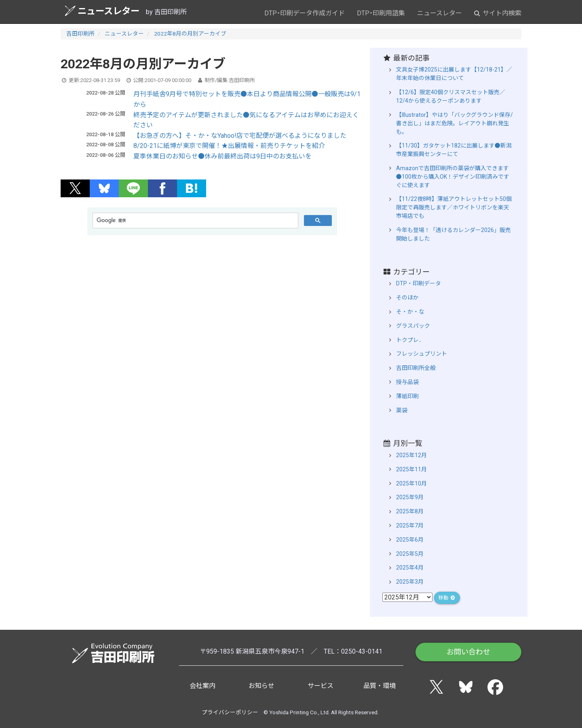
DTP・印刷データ (419, 283)
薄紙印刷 (407, 396)
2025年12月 (411, 455)
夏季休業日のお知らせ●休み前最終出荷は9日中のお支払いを (222, 156)
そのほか (407, 298)
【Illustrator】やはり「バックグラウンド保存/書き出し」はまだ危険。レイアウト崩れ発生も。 (454, 123)
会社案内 (202, 686)
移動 (447, 598)
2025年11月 (411, 469)
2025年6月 (410, 540)
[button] (75, 188)
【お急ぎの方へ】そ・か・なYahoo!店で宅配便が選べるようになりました (240, 136)
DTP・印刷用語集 (381, 13)
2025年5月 (410, 554)
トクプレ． (410, 340)
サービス (321, 686)
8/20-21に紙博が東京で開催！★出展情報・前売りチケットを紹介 (229, 146)
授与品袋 (407, 382)
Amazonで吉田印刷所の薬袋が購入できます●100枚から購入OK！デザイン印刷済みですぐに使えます (453, 177)
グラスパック (413, 326)
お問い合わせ (468, 652)
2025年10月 (411, 483)
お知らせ (261, 686)
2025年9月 (410, 497)
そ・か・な (410, 312)
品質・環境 (380, 686)
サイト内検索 (498, 13)
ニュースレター (102, 11)
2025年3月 (410, 582)
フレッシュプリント (422, 354)
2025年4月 (410, 568)
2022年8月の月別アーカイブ (190, 34)
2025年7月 (410, 525)
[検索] (195, 221)
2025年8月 (410, 511)
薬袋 (402, 410)
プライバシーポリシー (230, 712)
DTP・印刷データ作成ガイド (305, 13)
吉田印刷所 (80, 34)
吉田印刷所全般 (416, 368)
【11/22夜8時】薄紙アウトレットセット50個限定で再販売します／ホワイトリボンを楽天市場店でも (454, 207)
